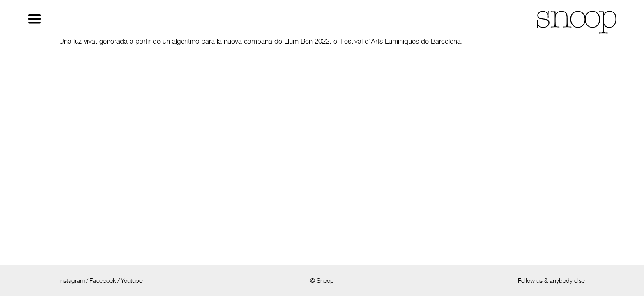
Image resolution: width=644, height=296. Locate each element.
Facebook (103, 281)
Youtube (132, 281)
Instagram (72, 281)
